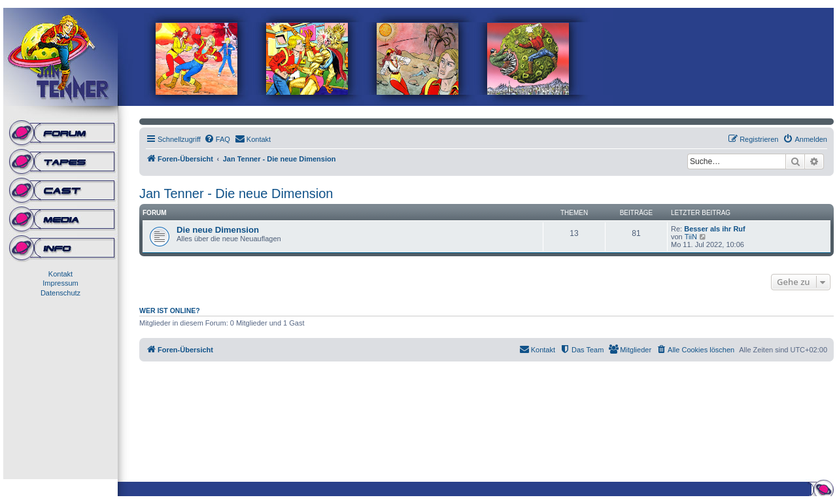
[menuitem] (217, 139)
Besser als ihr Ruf (715, 229)
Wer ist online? (170, 311)
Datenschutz (60, 293)
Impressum (60, 283)
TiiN (691, 237)
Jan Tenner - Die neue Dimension (236, 193)
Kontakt (60, 274)
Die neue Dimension (218, 230)
